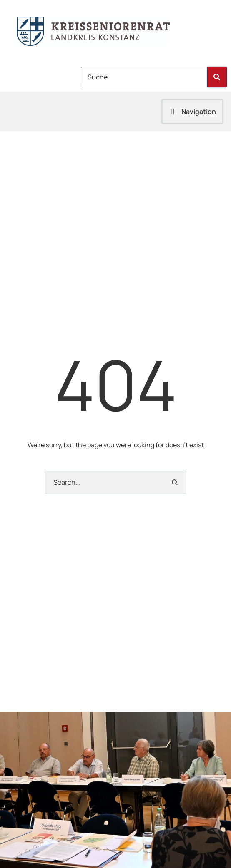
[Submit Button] (217, 77)
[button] (192, 112)
